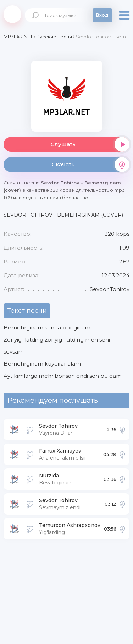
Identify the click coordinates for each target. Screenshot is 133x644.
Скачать (91, 165)
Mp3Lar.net (12, 14)
